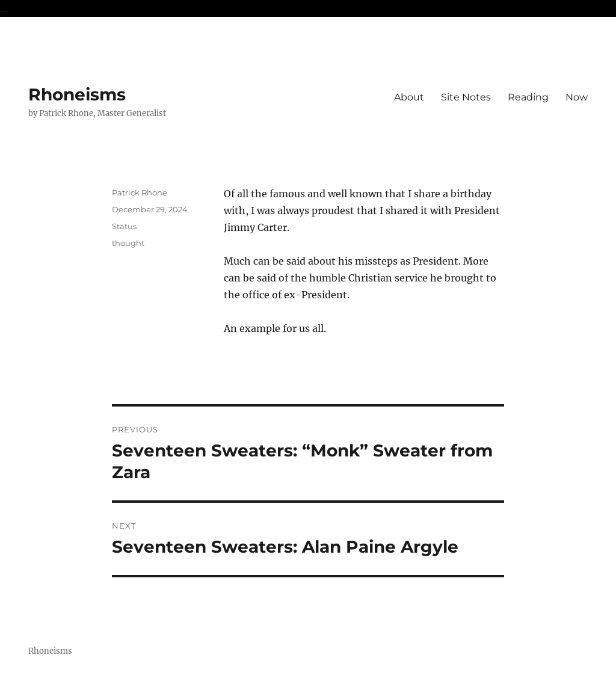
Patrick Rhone (140, 192)
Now (577, 97)
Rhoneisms (77, 94)
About (409, 97)
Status (124, 226)
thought (128, 243)
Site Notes (466, 97)
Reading (528, 97)
